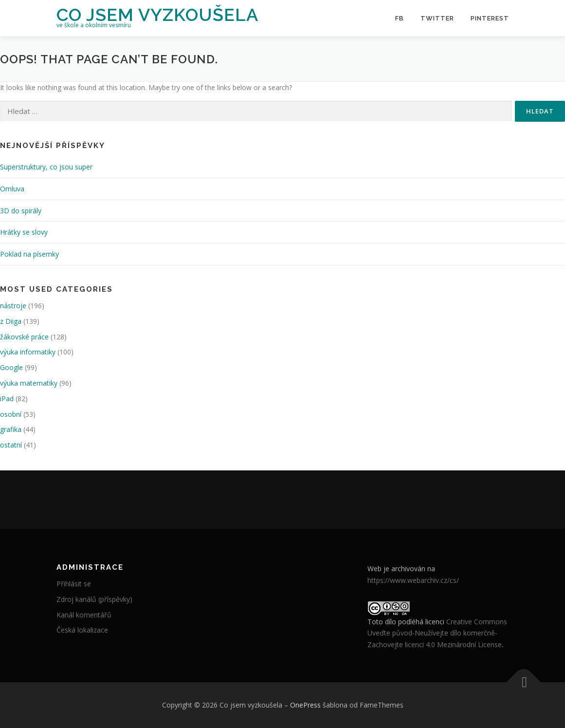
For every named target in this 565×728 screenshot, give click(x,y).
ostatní (11, 445)
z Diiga (11, 321)
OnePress (305, 705)
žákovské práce (24, 337)
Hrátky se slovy (24, 232)
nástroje (13, 306)
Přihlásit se (74, 584)
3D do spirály (21, 211)
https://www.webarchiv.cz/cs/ (413, 580)
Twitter (437, 18)
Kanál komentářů (84, 615)
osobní (11, 414)
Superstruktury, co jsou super (46, 167)
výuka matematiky (29, 383)
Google (11, 367)
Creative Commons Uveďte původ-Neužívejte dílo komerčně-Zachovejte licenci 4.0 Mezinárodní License (437, 633)
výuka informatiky (28, 352)
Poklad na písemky (29, 254)
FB (400, 18)
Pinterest (490, 18)
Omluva (12, 189)
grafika (11, 429)
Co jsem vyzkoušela (157, 15)
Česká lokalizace (82, 630)
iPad (7, 399)
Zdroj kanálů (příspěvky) (94, 599)
